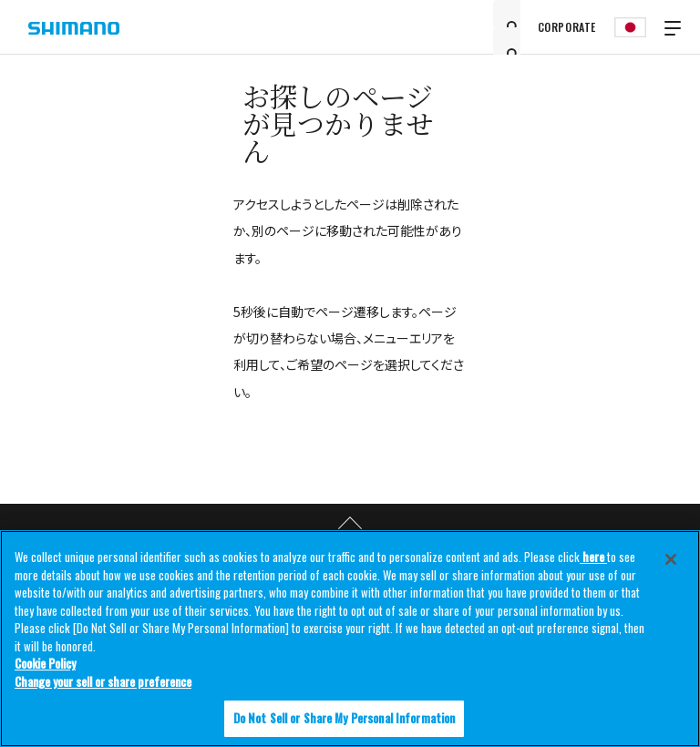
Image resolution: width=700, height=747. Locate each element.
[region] (350, 639)
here (593, 557)
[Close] (671, 559)
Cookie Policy (45, 663)
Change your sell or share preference (103, 681)
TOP (350, 524)
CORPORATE (567, 27)
